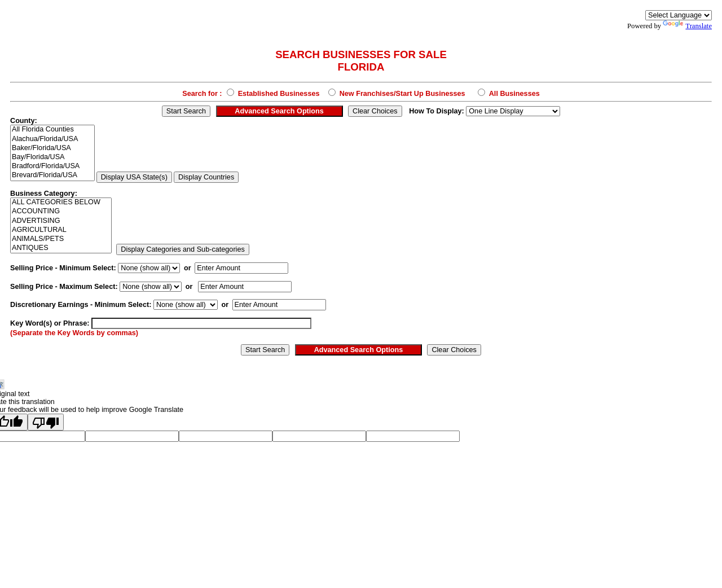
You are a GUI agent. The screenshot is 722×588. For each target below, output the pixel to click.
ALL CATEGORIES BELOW (61, 203)
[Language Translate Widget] (679, 15)
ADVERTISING (61, 221)
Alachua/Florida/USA (52, 139)
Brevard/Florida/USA (52, 175)
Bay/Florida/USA (52, 157)
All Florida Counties (52, 130)
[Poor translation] (46, 422)
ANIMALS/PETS (61, 239)
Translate (687, 26)
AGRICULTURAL (61, 230)
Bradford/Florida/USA (52, 166)
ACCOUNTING (61, 212)
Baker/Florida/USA (52, 148)
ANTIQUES (61, 248)
